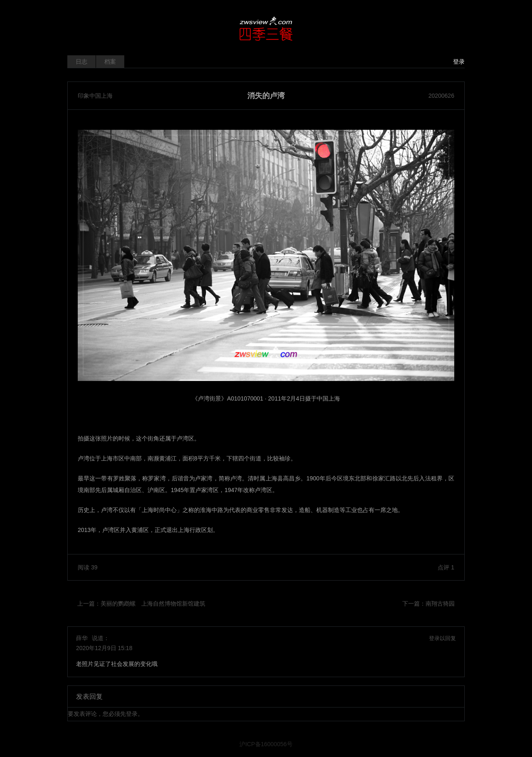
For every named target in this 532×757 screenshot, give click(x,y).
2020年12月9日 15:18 (104, 648)
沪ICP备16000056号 (266, 744)
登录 (459, 62)
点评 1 (446, 567)
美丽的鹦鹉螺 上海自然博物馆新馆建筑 (153, 604)
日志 (81, 62)
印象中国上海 (95, 96)
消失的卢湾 (266, 96)
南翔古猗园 (440, 604)
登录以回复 (442, 638)
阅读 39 (87, 567)
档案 (110, 62)
